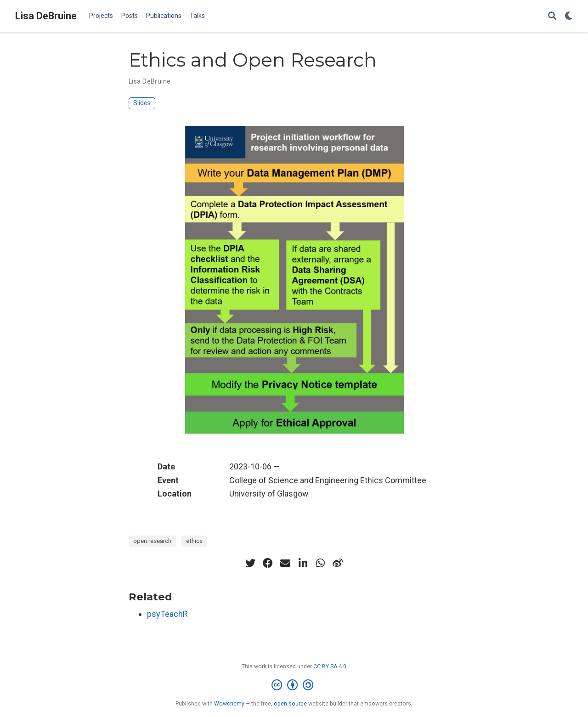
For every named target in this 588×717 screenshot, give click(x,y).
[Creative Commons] (294, 685)
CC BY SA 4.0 (330, 666)
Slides (142, 103)
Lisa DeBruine (46, 16)
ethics (194, 541)
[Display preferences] (569, 16)
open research (152, 541)
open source (290, 704)
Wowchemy (229, 704)
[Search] (552, 16)
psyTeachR (167, 614)
